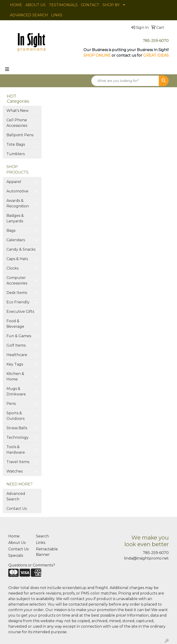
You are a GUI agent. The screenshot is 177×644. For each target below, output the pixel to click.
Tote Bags (16, 144)
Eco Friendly (18, 302)
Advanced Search (16, 496)
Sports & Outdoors (15, 416)
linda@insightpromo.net (146, 558)
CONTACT (90, 5)
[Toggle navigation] (7, 69)
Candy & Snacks (21, 249)
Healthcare (17, 355)
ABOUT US (35, 5)
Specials (16, 556)
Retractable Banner (47, 552)
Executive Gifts (20, 312)
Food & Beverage (15, 324)
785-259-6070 (156, 41)
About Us (17, 543)
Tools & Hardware (16, 450)
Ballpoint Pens (20, 135)
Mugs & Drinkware (16, 391)
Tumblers (16, 154)
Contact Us (17, 509)
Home (14, 536)
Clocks (12, 268)
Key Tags (15, 364)
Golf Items (16, 345)
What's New (18, 111)
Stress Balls (17, 428)
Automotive (17, 191)
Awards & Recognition (18, 203)
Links (41, 543)
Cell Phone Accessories (17, 123)
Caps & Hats (17, 259)
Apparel (14, 182)
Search (42, 536)
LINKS (57, 15)
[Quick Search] (125, 81)
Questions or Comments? (32, 565)
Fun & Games (19, 336)
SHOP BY (111, 5)
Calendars (16, 240)
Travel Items (18, 462)
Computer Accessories (17, 280)
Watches (15, 471)
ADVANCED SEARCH (29, 15)
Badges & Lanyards (15, 218)
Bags (11, 231)
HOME (16, 5)
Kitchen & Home (15, 376)
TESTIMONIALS (63, 5)
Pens (11, 404)
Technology (18, 437)
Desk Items (17, 293)
